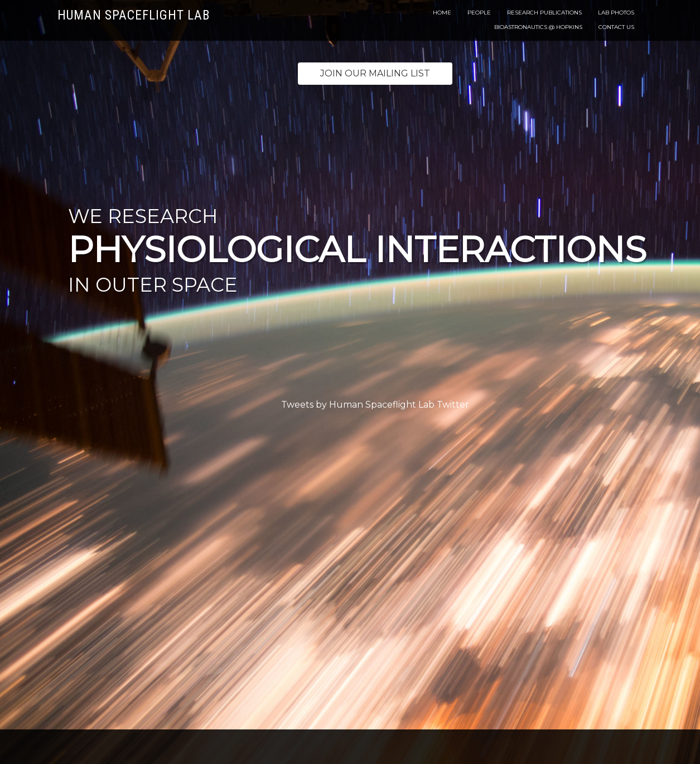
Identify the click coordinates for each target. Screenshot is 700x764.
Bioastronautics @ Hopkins (538, 27)
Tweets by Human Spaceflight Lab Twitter (375, 405)
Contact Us (616, 27)
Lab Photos (616, 13)
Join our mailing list (375, 73)
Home (442, 13)
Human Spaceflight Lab (134, 15)
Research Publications (544, 13)
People (479, 13)
